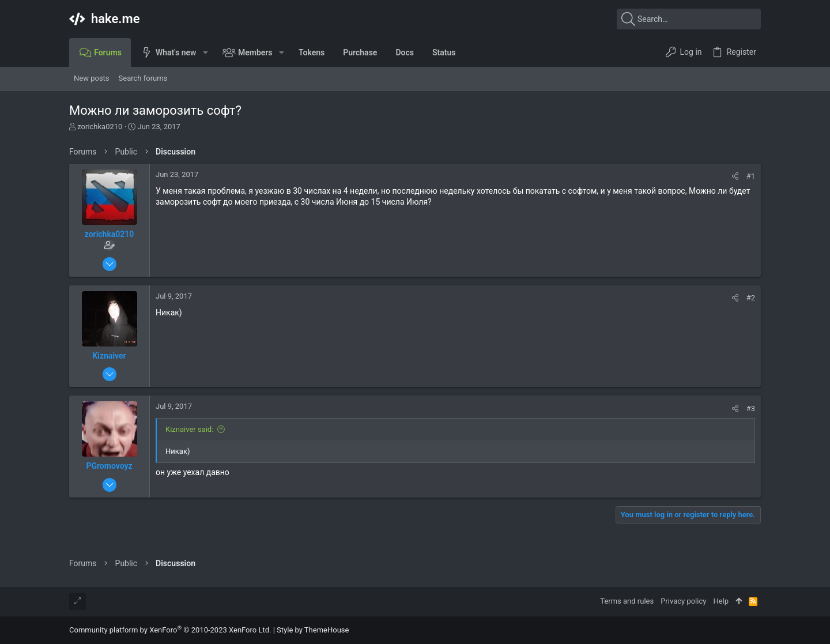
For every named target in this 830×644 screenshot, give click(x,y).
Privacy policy (683, 601)
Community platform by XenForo (170, 630)
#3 (751, 408)
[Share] (735, 176)
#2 (751, 298)
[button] (205, 52)
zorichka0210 (100, 127)
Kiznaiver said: (189, 429)
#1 (751, 176)
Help (721, 601)
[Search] (689, 19)
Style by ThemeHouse (313, 630)
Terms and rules (627, 601)
